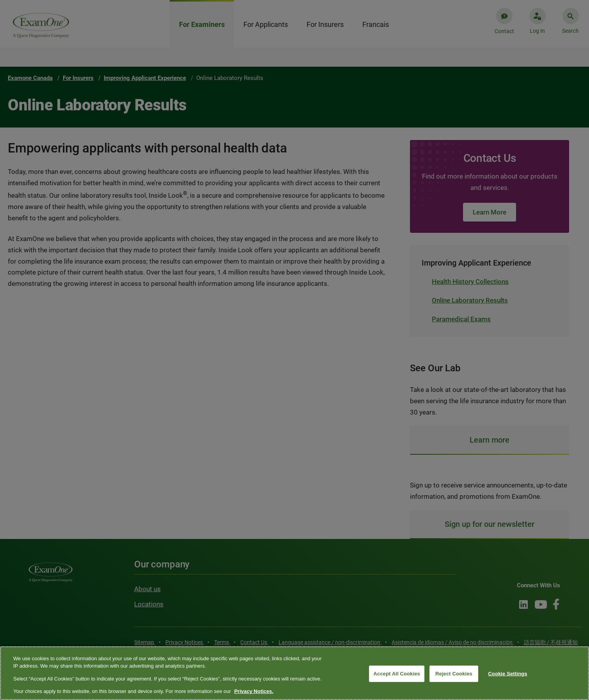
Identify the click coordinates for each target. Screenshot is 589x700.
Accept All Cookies (397, 674)
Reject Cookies (454, 674)
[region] (294, 673)
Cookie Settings (507, 674)
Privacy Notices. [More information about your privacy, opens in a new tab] (254, 691)
